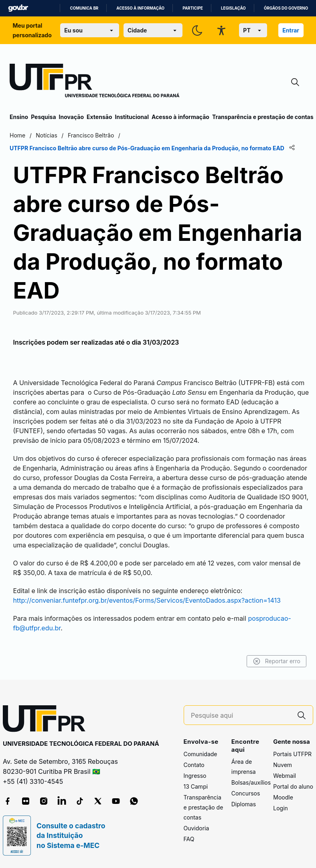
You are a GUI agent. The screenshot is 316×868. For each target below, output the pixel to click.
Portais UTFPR (292, 754)
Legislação (233, 8)
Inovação (71, 117)
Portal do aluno (293, 786)
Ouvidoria (196, 828)
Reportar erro (276, 661)
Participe (193, 8)
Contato (194, 765)
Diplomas (244, 804)
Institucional (132, 117)
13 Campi (196, 786)
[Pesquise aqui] (241, 716)
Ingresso (195, 776)
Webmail (285, 776)
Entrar (291, 30)
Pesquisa (43, 117)
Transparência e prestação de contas (263, 117)
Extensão (99, 117)
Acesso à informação (140, 8)
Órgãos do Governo (286, 8)
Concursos (246, 793)
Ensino (19, 117)
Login (281, 808)
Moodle (283, 797)
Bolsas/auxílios (251, 782)
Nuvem (283, 765)
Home (17, 135)
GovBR (18, 8)
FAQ (189, 839)
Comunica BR (84, 8)
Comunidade (201, 754)
